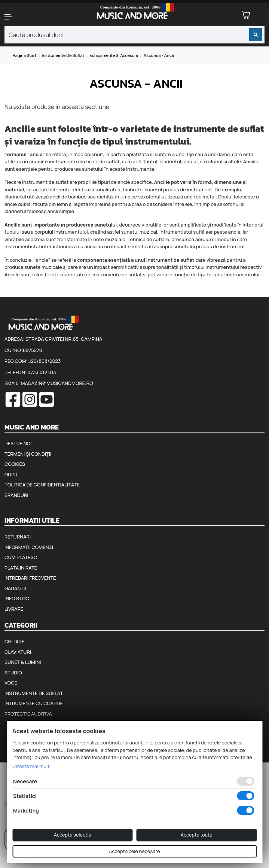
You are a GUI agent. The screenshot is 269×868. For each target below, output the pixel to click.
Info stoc (17, 598)
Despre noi (18, 443)
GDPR (11, 474)
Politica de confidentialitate (42, 485)
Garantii (15, 588)
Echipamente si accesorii (114, 55)
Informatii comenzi (29, 547)
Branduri (16, 495)
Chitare (14, 641)
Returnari (18, 537)
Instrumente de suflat (63, 55)
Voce (11, 683)
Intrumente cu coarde (34, 703)
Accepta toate (197, 835)
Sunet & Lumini (23, 662)
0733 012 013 (42, 372)
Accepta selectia (73, 835)
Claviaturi (18, 652)
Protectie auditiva (28, 714)
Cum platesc (21, 557)
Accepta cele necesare (134, 851)
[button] (22, 17)
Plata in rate (21, 568)
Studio (13, 673)
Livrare (14, 609)
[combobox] (134, 35)
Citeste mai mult (31, 766)
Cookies (15, 464)
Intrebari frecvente (30, 578)
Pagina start (25, 55)
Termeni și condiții (28, 454)
